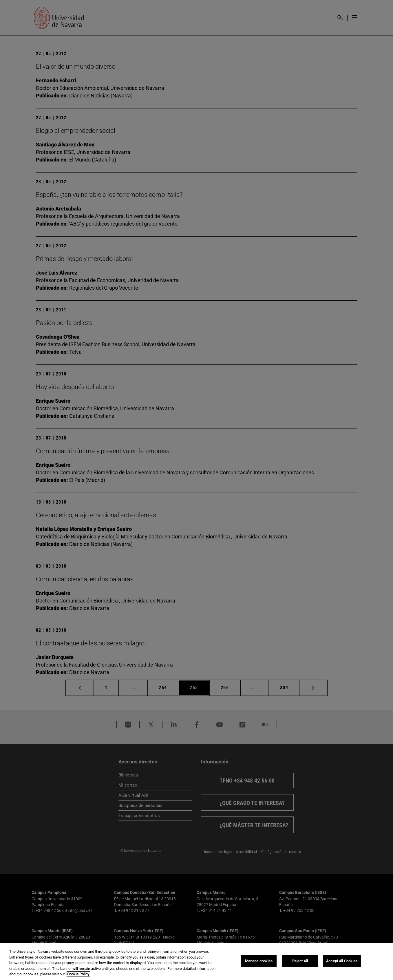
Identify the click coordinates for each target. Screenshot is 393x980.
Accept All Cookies (342, 961)
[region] (196, 961)
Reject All (300, 961)
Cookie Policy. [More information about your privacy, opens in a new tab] (78, 974)
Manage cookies (259, 961)
